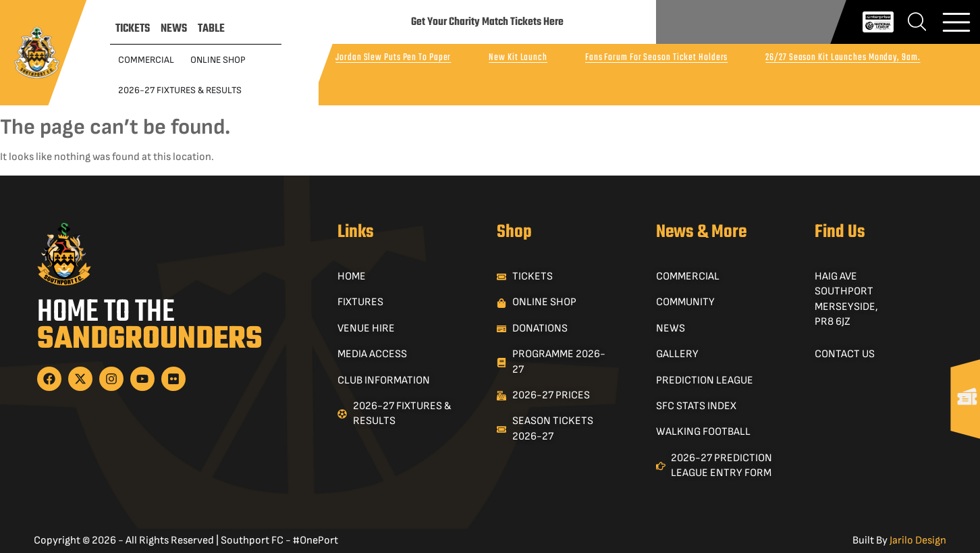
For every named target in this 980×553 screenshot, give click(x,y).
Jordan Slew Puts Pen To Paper (393, 58)
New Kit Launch (518, 58)
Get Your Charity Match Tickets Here (487, 22)
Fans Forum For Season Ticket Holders (656, 58)
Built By (899, 541)
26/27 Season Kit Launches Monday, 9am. (843, 58)
